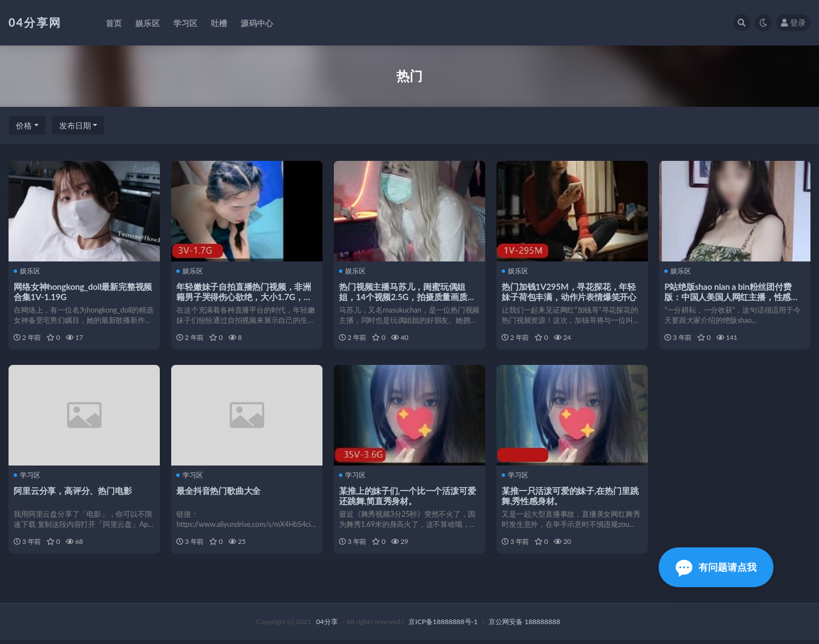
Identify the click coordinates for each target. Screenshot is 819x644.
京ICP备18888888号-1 (443, 626)
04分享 (327, 626)
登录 (793, 22)
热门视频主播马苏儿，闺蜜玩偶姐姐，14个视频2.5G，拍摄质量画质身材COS (408, 296)
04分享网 (35, 22)
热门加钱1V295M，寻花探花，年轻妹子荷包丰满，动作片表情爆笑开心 (570, 291)
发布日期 (75, 125)
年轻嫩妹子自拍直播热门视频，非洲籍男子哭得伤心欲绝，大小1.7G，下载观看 (245, 296)
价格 (24, 125)
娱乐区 (28, 271)
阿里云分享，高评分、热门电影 (73, 492)
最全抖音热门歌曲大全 (219, 492)
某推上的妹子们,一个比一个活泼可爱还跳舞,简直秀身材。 (408, 497)
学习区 (28, 477)
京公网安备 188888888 (524, 626)
